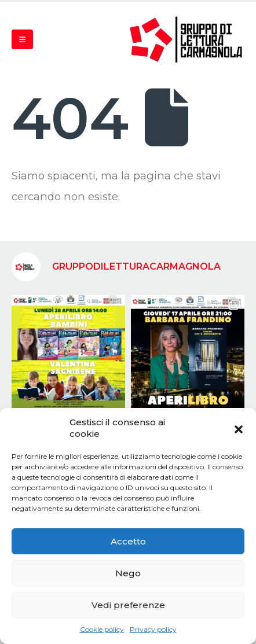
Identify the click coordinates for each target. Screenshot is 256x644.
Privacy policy (153, 629)
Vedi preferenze (128, 605)
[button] (239, 428)
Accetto (128, 541)
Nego (128, 573)
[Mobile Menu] (22, 39)
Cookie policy (102, 629)
